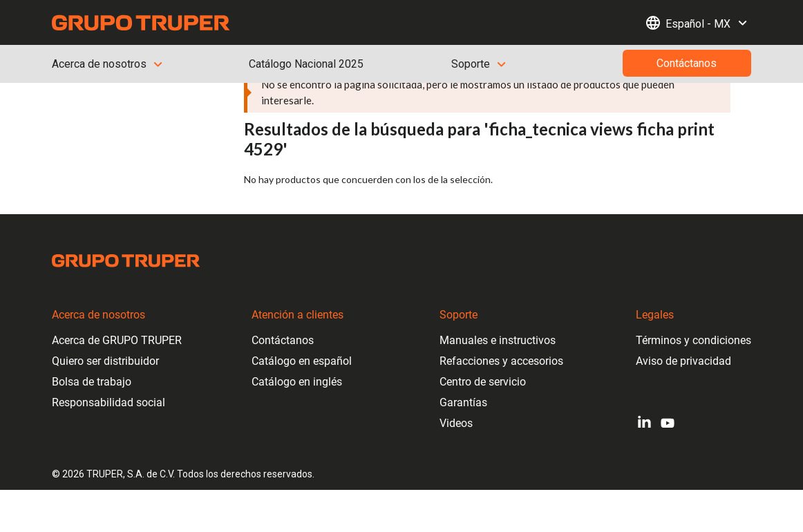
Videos (456, 423)
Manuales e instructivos (498, 340)
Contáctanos (283, 340)
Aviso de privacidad (683, 361)
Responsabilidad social (108, 402)
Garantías (463, 402)
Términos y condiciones (693, 340)
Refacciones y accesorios (501, 361)
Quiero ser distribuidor (105, 361)
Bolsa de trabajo (92, 382)
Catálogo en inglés (297, 382)
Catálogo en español (302, 361)
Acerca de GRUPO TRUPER (117, 340)
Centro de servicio (483, 382)
